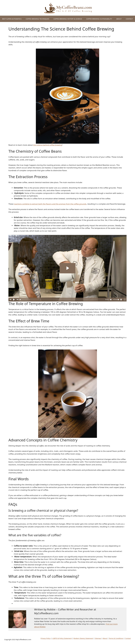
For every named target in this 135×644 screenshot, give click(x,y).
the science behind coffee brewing (48, 145)
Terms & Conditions (116, 638)
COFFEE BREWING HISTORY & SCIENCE (68, 19)
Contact (128, 638)
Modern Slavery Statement (83, 638)
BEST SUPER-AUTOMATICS (12, 19)
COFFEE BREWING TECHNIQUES (37, 19)
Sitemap (98, 638)
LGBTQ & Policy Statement (62, 638)
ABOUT (119, 19)
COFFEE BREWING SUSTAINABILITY (99, 19)
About (105, 638)
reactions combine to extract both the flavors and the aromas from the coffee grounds (50, 204)
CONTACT (129, 19)
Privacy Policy (46, 638)
